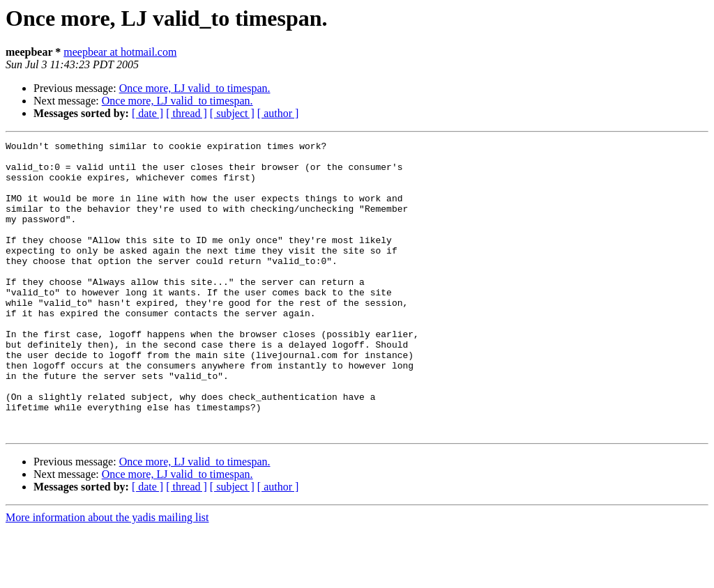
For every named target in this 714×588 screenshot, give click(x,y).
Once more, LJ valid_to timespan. (195, 88)
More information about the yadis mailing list (107, 576)
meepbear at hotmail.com (120, 52)
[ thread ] (187, 113)
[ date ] (147, 113)
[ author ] (278, 113)
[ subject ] (232, 113)
